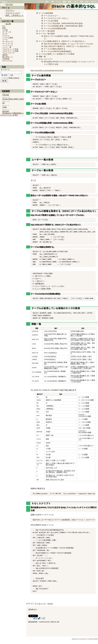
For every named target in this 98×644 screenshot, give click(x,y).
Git (3, 103)
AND (5, 75)
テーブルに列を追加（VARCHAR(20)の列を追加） (64, 23)
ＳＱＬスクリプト (46, 59)
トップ (41, 2)
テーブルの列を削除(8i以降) (55, 28)
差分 (47, 2)
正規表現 (6, 59)
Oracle (50, 604)
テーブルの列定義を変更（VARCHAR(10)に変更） (64, 26)
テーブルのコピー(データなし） (57, 18)
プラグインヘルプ (13, 13)
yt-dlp (4, 107)
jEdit (4, 28)
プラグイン (10, 10)
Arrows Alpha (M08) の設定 (13, 99)
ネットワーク (8, 43)
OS (4, 26)
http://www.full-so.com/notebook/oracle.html (47, 70)
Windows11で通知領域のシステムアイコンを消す (12, 114)
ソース (58, 2)
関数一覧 (42, 57)
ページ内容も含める (11, 78)
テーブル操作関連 (46, 13)
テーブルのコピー (51, 16)
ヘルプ (76, 2)
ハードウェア (8, 45)
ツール (5, 40)
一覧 (52, 2)
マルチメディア (9, 53)
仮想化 (5, 55)
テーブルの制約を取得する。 (55, 49)
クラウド (6, 36)
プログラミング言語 (10, 49)
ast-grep (6, 111)
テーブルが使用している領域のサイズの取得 (57, 54)
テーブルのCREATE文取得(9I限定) (58, 51)
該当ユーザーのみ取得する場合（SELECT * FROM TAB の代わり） (60, 195)
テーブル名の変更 (51, 21)
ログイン (94, 2)
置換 (64, 2)
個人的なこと (8, 57)
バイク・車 (7, 47)
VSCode (6, 95)
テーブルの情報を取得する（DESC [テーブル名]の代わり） (62, 41)
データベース (40, 604)
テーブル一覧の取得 (47, 34)
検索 (70, 2)
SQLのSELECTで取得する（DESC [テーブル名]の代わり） (67, 46)
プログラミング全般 (10, 51)
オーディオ (7, 32)
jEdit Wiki (9, 5)
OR (12, 75)
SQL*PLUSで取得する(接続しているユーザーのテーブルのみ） (69, 44)
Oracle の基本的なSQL (74, 6)
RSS (87, 2)
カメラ (5, 34)
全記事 (8, 24)
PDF (82, 2)
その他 (5, 30)
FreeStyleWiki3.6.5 (83, 639)
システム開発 (8, 38)
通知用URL (33, 610)
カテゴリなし (8, 61)
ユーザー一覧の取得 (47, 31)
